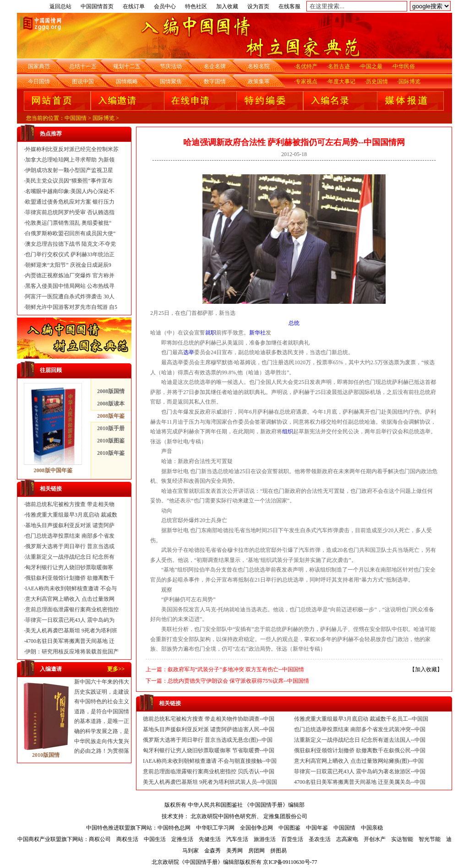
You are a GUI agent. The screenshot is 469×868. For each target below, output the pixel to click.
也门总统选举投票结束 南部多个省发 (70, 536)
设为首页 (258, 6)
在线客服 (289, 6)
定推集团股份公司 (285, 816)
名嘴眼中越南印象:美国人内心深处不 (70, 191)
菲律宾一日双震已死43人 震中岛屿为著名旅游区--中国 (360, 771)
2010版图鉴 (111, 441)
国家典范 (39, 66)
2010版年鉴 (111, 453)
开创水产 (375, 839)
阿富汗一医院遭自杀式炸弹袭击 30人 (70, 297)
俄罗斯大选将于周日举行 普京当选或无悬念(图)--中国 (208, 740)
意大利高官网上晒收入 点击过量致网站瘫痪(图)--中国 (359, 761)
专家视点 (306, 81)
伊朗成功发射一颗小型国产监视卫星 (69, 170)
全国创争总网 (256, 828)
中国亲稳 (372, 828)
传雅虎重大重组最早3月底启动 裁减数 (71, 515)
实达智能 (402, 839)
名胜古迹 (339, 66)
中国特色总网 (174, 828)
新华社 (257, 333)
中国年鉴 (317, 828)
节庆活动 (171, 66)
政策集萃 (259, 81)
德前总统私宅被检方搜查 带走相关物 (70, 504)
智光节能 (430, 839)
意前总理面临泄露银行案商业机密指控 (72, 609)
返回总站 (60, 6)
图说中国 (83, 81)
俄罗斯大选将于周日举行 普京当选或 (70, 546)
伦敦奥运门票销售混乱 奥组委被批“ (68, 223)
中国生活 (155, 839)
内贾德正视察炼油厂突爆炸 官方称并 (70, 275)
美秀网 (234, 851)
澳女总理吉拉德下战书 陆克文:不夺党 (71, 244)
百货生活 (292, 839)
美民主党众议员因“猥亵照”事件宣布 (69, 181)
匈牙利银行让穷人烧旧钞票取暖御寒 (69, 567)
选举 (189, 352)
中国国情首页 (97, 6)
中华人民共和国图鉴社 (215, 805)
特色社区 (196, 6)
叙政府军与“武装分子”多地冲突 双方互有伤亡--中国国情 (236, 669)
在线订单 (134, 6)
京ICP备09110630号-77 (290, 862)
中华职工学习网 (215, 828)
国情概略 (127, 81)
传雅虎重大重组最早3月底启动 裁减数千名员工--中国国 (361, 719)
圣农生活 (320, 839)
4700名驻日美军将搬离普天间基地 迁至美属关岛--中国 (360, 782)
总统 (294, 323)
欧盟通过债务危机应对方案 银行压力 (70, 202)
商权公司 (100, 839)
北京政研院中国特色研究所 (224, 816)
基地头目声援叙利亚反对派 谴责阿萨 (70, 525)
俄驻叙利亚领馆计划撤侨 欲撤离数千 (70, 578)
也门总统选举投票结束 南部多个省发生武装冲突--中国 (360, 729)
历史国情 (377, 81)
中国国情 (76, 118)
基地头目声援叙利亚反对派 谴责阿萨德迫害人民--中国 (209, 729)
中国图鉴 (289, 828)
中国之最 (371, 66)
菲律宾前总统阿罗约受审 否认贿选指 (70, 212)
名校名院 (259, 66)
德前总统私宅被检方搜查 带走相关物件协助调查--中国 (209, 719)
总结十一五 (83, 66)
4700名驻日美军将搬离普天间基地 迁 (70, 641)
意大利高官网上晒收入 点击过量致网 (70, 599)
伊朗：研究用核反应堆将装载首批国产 (72, 652)
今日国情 (39, 81)
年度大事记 (342, 81)
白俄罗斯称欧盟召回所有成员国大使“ (70, 233)
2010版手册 (111, 428)
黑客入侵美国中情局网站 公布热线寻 (70, 286)
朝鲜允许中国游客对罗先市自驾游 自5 (71, 307)
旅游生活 (265, 839)
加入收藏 (227, 6)
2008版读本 (111, 404)
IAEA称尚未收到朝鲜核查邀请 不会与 (71, 588)
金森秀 (213, 851)
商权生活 (127, 839)
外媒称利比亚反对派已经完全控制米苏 (72, 149)
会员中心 (165, 6)
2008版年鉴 (111, 416)
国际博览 (409, 81)
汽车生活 (237, 839)
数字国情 (215, 81)
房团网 (256, 851)
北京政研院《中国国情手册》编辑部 (196, 862)
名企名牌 (215, 66)
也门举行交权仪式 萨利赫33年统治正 (70, 254)
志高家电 (347, 839)
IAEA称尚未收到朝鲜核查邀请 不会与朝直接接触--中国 (210, 761)
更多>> (116, 669)
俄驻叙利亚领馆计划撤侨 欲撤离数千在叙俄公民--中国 (360, 750)
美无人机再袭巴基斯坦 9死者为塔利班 (71, 631)
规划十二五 (127, 66)
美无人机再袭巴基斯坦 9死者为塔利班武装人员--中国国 (210, 782)
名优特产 (306, 66)
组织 (288, 431)
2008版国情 (111, 391)
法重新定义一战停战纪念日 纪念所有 (70, 557)
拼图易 (278, 851)
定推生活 (182, 839)
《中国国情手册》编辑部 (274, 805)
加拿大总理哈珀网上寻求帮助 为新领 (70, 160)
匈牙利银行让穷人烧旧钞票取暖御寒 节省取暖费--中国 (209, 750)
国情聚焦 (171, 81)
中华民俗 (404, 66)
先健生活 (210, 839)
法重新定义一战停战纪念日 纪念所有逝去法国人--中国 (360, 740)
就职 (211, 333)
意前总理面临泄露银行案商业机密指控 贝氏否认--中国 (209, 771)
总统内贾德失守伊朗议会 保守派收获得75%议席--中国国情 (238, 681)
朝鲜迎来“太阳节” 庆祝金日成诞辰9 (68, 265)
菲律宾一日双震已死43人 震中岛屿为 (70, 620)
